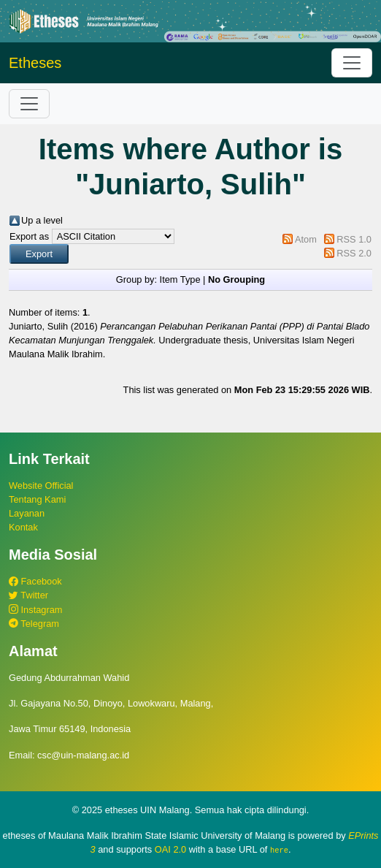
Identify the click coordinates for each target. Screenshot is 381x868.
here (279, 850)
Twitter (28, 595)
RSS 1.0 (354, 239)
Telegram (34, 624)
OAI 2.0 (170, 849)
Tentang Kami (37, 499)
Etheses (35, 63)
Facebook (35, 581)
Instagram (35, 610)
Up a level (42, 220)
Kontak (23, 527)
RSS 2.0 (354, 253)
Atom (306, 239)
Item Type (180, 279)
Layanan (27, 513)
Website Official (41, 486)
